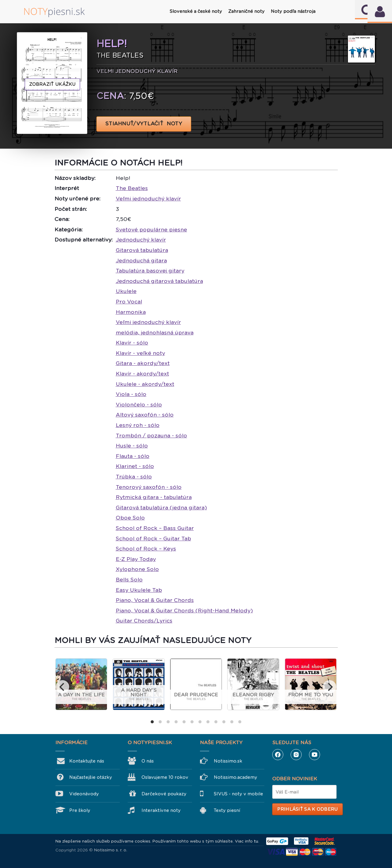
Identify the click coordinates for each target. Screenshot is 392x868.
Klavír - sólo (132, 343)
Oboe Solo (130, 518)
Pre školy (80, 810)
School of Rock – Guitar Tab (153, 539)
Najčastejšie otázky (91, 777)
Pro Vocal (129, 302)
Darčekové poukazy (164, 794)
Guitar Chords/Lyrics (144, 621)
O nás (148, 761)
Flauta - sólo (133, 456)
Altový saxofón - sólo (145, 415)
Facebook (278, 755)
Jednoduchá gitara (141, 261)
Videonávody (84, 794)
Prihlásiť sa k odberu (307, 809)
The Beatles (132, 188)
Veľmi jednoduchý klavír (148, 199)
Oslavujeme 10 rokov (165, 777)
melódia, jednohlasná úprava (155, 333)
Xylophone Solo (137, 569)
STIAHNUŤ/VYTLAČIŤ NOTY (144, 124)
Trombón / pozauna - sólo (151, 436)
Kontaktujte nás (87, 761)
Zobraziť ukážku (52, 84)
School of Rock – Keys (146, 549)
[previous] (62, 687)
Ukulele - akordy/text (145, 384)
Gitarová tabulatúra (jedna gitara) (161, 508)
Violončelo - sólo (139, 405)
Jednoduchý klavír (141, 240)
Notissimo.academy (236, 777)
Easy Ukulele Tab (139, 590)
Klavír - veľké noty (140, 353)
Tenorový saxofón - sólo (149, 487)
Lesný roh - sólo (138, 425)
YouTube (315, 755)
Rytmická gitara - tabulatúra (154, 497)
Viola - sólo (131, 394)
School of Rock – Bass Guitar (155, 528)
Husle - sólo (132, 446)
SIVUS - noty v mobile (238, 794)
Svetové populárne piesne (151, 230)
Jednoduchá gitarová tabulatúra (159, 281)
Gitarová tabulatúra (142, 250)
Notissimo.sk (228, 761)
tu (256, 841)
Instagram (296, 755)
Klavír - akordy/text (142, 374)
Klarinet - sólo (135, 466)
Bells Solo (129, 580)
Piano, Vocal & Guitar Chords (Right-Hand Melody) (184, 611)
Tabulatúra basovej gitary (150, 271)
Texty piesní (227, 810)
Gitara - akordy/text (143, 363)
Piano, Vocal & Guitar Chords (155, 600)
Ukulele (126, 291)
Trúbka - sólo (134, 477)
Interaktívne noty (161, 810)
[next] (330, 687)
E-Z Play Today (136, 559)
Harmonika (131, 312)
